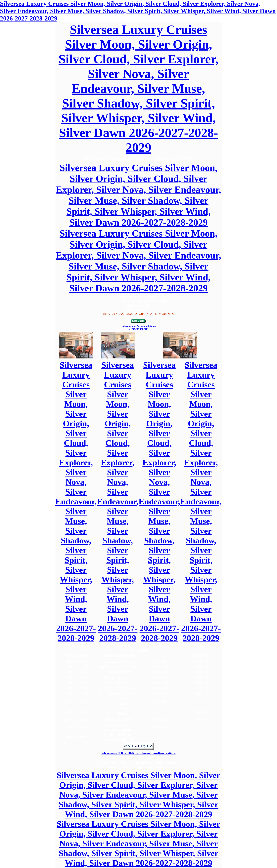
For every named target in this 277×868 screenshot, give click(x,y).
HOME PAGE (138, 329)
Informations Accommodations (139, 326)
